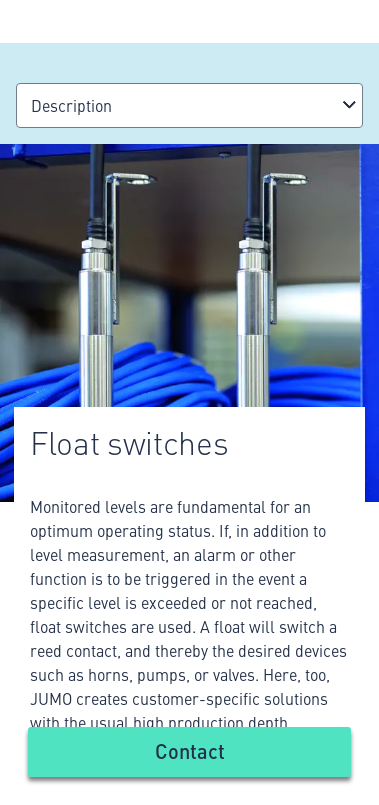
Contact (190, 750)
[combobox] (189, 105)
